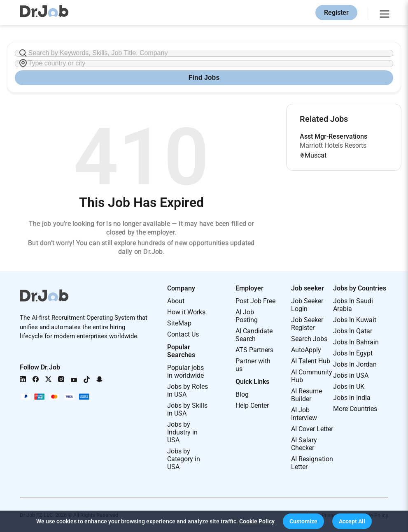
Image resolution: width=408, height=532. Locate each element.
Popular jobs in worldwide (185, 372)
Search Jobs (309, 339)
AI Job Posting (247, 316)
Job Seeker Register (307, 324)
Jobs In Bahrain (356, 342)
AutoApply (306, 350)
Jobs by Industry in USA (182, 432)
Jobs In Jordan (355, 364)
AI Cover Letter (312, 429)
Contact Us (183, 334)
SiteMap (179, 323)
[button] (303, 521)
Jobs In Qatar (353, 331)
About (176, 301)
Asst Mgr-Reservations (333, 136)
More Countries (355, 409)
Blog (242, 394)
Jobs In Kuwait (355, 320)
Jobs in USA (351, 375)
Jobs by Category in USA (184, 459)
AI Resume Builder (307, 395)
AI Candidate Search (254, 335)
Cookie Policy (257, 521)
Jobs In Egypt (353, 353)
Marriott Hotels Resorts (333, 145)
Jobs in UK (349, 387)
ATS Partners (254, 350)
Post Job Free (255, 301)
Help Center (252, 405)
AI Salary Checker (304, 444)
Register (336, 13)
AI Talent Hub (311, 361)
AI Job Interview (304, 414)
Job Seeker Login (307, 305)
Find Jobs (204, 78)
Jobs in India (352, 398)
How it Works (186, 312)
